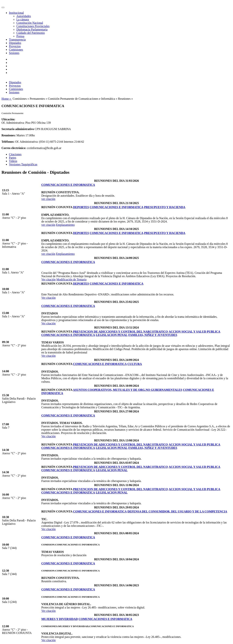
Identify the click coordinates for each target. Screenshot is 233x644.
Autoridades (24, 16)
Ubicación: (8, 119)
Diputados (15, 43)
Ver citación (48, 279)
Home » (7, 99)
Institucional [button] (16, 13)
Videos (13, 161)
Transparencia (17, 40)
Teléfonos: (8, 142)
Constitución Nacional (30, 23)
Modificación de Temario (71, 279)
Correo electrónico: (14, 148)
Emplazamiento (65, 225)
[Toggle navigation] (3, 7)
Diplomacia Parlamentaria (32, 29)
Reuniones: (9, 135)
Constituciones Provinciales (33, 26)
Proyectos (15, 46)
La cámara (23, 19)
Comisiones (16, 50)
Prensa (20, 36)
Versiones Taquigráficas (23, 164)
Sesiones (14, 53)
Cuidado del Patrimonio (31, 33)
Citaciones (15, 154)
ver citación (48, 199)
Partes (13, 158)
